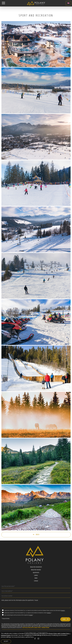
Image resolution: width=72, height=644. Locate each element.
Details (31, 615)
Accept (6, 641)
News (36, 578)
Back (36, 535)
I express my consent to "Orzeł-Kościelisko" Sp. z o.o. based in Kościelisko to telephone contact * (28, 613)
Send (65, 619)
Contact (36, 581)
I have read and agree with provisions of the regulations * (19, 615)
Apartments (36, 573)
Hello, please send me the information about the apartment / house (36, 603)
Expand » (63, 611)
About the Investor (36, 570)
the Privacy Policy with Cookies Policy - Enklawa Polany (36, 628)
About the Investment (36, 567)
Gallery (36, 575)
